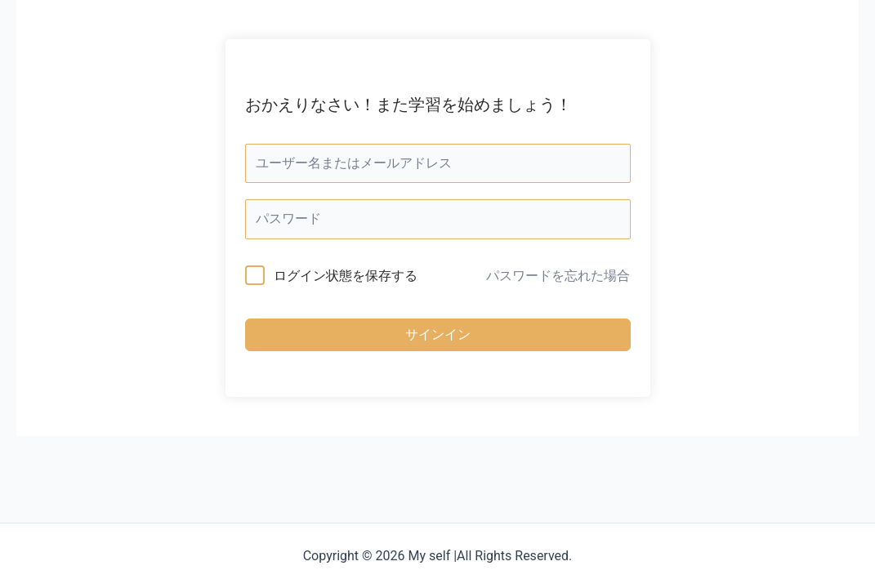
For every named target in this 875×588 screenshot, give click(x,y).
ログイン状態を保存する (346, 276)
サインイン (438, 334)
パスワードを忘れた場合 (558, 276)
